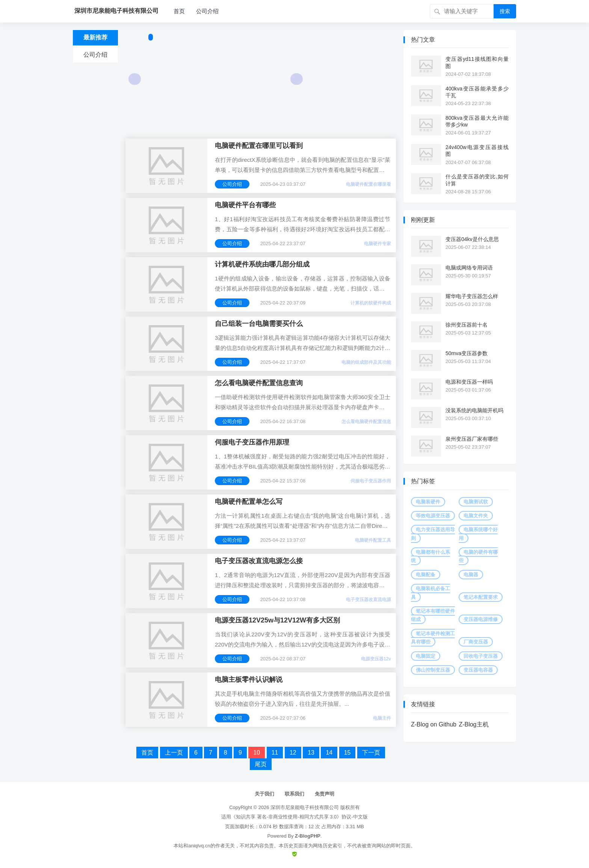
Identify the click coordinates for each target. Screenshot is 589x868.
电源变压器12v (376, 659)
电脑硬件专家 (378, 244)
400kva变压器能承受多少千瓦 (477, 92)
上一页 (174, 753)
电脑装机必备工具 (430, 593)
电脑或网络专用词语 (469, 268)
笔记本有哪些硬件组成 (433, 615)
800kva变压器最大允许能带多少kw (477, 121)
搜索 (505, 11)
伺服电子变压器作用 (371, 481)
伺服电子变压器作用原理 (252, 442)
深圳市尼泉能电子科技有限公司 (305, 807)
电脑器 (471, 575)
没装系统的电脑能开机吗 (474, 410)
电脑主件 (382, 718)
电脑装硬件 (428, 502)
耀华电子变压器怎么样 (472, 296)
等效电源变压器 (433, 516)
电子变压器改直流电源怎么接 (259, 561)
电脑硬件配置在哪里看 (369, 184)
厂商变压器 (476, 642)
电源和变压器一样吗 (469, 382)
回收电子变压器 (481, 656)
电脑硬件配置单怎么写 (249, 502)
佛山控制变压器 (433, 670)
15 (347, 753)
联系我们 (294, 794)
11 (275, 753)
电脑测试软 (476, 502)
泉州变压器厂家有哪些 (472, 439)
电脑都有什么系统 (430, 556)
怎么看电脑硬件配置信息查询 (259, 383)
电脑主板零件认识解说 (249, 680)
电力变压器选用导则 (433, 534)
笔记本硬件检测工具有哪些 (433, 638)
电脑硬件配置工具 (373, 540)
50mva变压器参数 (467, 353)
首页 (179, 11)
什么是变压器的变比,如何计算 (477, 180)
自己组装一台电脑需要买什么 (259, 324)
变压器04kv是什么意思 (472, 239)
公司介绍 (207, 11)
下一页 (371, 753)
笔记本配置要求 (481, 597)
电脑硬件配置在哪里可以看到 (259, 146)
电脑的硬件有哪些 (478, 556)
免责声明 (325, 794)
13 (311, 753)
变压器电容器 (478, 670)
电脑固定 (426, 656)
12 (293, 753)
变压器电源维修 (481, 619)
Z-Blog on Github (434, 724)
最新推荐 (95, 37)
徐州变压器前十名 (467, 325)
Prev (135, 79)
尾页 (261, 764)
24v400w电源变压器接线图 (477, 151)
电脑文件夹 (476, 516)
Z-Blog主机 (473, 724)
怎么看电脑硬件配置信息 (366, 422)
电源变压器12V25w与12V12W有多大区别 (277, 620)
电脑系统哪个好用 (478, 534)
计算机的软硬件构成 (371, 303)
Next (297, 79)
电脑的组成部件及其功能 (366, 362)
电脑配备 (426, 575)
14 (329, 753)
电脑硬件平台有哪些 (245, 205)
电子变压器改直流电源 (369, 600)
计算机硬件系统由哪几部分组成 (262, 264)
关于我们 (264, 794)
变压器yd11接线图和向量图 (477, 62)
